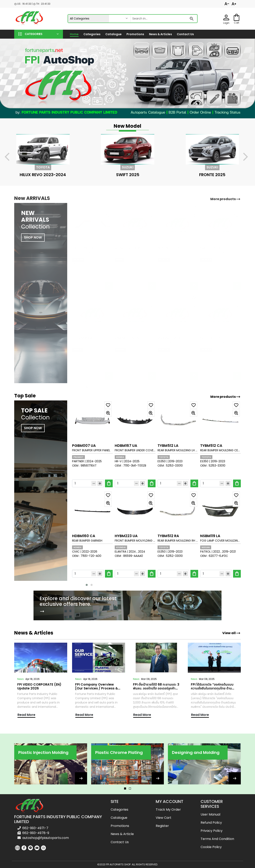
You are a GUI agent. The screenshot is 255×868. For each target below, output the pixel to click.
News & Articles (160, 34)
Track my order (168, 810)
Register (162, 826)
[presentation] (10, 157)
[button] (39, 34)
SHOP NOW (33, 428)
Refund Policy (211, 823)
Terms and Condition (217, 839)
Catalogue (113, 34)
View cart (164, 818)
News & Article (122, 834)
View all (231, 633)
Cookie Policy (211, 847)
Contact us (185, 34)
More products (225, 397)
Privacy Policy (212, 831)
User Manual (210, 814)
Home (74, 34)
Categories (92, 34)
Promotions (135, 34)
